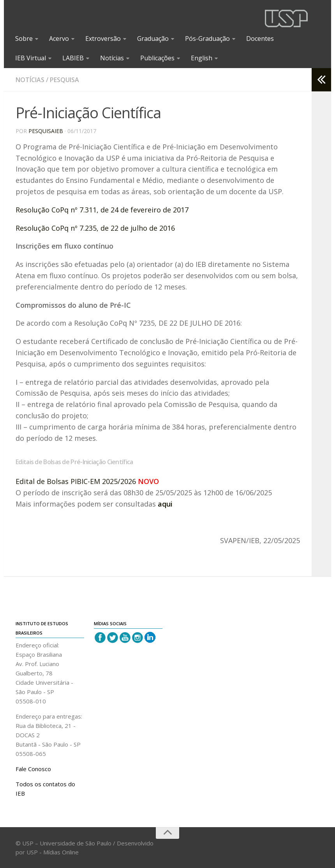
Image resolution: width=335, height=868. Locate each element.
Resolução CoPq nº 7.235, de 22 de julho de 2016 (95, 228)
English (202, 58)
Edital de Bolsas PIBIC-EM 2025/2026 (76, 481)
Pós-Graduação (207, 39)
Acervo (59, 39)
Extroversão (103, 39)
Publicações (157, 58)
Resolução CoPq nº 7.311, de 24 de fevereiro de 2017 (102, 210)
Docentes (260, 39)
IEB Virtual (31, 58)
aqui (165, 504)
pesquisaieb (46, 131)
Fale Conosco (33, 769)
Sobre (24, 39)
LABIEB (73, 58)
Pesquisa (64, 80)
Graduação (153, 39)
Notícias (112, 58)
